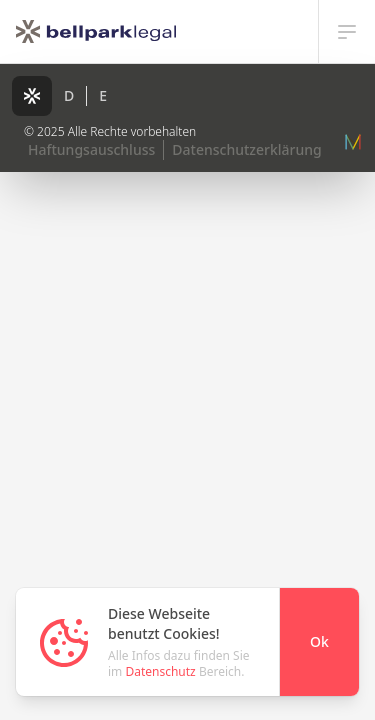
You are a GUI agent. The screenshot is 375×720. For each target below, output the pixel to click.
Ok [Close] (319, 641)
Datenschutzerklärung (246, 149)
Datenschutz (160, 671)
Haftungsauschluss (91, 149)
